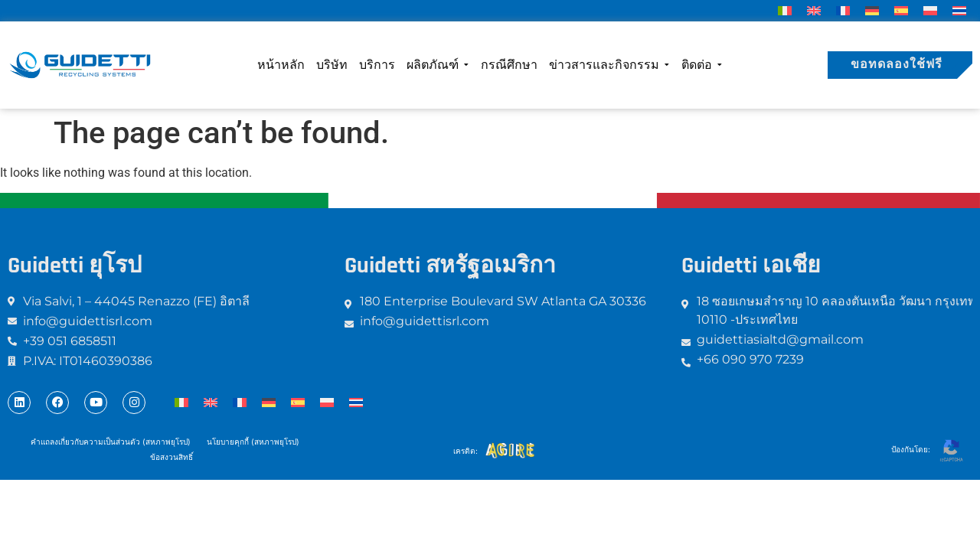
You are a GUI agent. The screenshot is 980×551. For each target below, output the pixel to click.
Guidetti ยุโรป (75, 266)
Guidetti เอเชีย (751, 266)
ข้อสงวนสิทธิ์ (172, 457)
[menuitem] (785, 10)
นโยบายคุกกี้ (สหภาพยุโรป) (252, 442)
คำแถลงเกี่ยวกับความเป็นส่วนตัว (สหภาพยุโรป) (111, 442)
